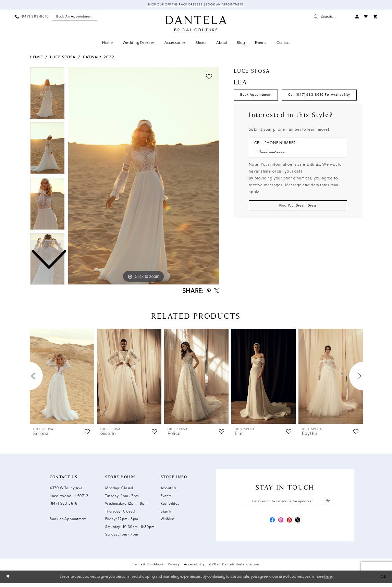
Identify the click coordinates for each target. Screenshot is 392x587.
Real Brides (170, 506)
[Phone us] (32, 17)
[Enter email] (285, 503)
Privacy (174, 568)
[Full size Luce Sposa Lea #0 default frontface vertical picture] (144, 176)
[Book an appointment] (75, 17)
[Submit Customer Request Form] (298, 225)
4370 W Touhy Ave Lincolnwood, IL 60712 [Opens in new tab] (69, 494)
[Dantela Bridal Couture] (196, 24)
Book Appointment (258, 96)
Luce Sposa (63, 58)
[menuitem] (32, 17)
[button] (357, 17)
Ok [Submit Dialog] (383, 580)
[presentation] (62, 378)
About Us (169, 490)
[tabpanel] (144, 176)
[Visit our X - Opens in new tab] (300, 524)
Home (36, 58)
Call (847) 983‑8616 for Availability (273, 112)
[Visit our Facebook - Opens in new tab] (270, 524)
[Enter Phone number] (295, 170)
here (328, 580)
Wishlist (167, 521)
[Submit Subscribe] (328, 503)
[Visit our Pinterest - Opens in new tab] (290, 524)
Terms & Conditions (148, 568)
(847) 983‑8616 (64, 506)
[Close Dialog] (8, 580)
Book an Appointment (227, 5)
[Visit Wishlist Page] (366, 17)
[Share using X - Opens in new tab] (216, 292)
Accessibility (194, 568)
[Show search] (332, 17)
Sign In (167, 513)
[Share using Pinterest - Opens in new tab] (207, 292)
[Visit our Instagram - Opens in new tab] (280, 524)
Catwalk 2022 (99, 58)
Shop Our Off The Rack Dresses (173, 5)
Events (166, 498)
